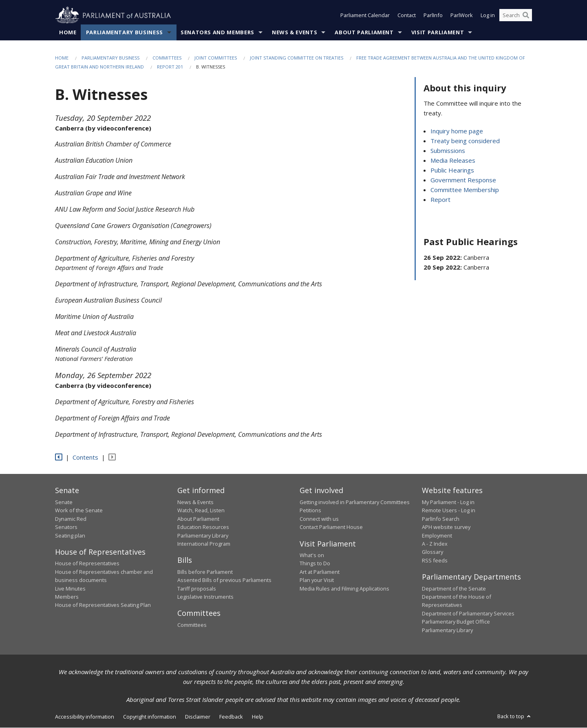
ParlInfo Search (441, 519)
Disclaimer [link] (198, 717)
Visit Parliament (438, 32)
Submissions (448, 151)
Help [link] (258, 717)
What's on (312, 555)
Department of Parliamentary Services (468, 613)
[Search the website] (516, 15)
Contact (407, 15)
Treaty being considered (465, 141)
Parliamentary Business (125, 32)
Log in (488, 15)
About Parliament (364, 32)
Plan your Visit (317, 580)
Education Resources (203, 527)
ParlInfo (433, 15)
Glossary (433, 552)
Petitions (310, 511)
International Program (204, 544)
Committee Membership (465, 190)
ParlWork (462, 15)
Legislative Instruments (205, 597)
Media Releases (453, 161)
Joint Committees (216, 58)
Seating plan (70, 535)
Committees (167, 58)
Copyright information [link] (150, 717)
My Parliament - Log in (448, 502)
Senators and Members (217, 32)
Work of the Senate (79, 511)
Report (440, 200)
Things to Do (315, 564)
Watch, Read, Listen (201, 511)
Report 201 (170, 67)
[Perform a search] (526, 15)
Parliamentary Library (203, 535)
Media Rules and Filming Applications (344, 589)
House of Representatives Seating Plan (103, 605)
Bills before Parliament (205, 572)
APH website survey (446, 527)
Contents (85, 457)
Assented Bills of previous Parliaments (224, 580)
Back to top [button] (515, 716)
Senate (64, 502)
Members (67, 597)
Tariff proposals (197, 589)
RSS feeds (435, 560)
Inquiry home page (457, 131)
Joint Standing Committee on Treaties (297, 58)
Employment (437, 535)
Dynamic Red (71, 519)
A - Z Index (435, 544)
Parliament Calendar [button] (365, 15)
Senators (66, 527)
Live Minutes (70, 589)
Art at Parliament (320, 572)
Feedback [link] (231, 717)
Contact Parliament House (331, 527)
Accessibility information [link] (85, 717)
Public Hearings (452, 170)
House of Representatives (87, 564)
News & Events (295, 32)
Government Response (463, 180)
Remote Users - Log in (449, 511)
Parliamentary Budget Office (456, 622)
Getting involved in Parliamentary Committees (355, 502)
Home (68, 32)
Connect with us (319, 519)
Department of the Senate (454, 589)
